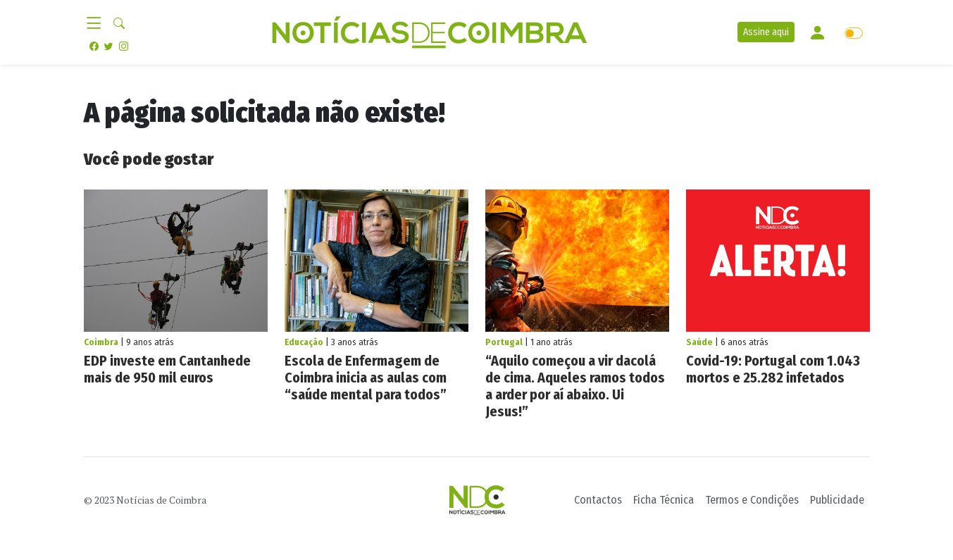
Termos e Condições (752, 500)
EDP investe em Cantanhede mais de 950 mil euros (167, 369)
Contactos (598, 500)
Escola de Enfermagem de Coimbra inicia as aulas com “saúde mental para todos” (366, 378)
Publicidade (837, 500)
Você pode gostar (149, 159)
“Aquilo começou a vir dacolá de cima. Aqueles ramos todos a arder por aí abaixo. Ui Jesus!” (575, 386)
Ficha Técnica (664, 500)
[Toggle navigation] (99, 24)
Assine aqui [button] (766, 32)
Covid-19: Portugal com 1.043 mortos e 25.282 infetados (773, 369)
